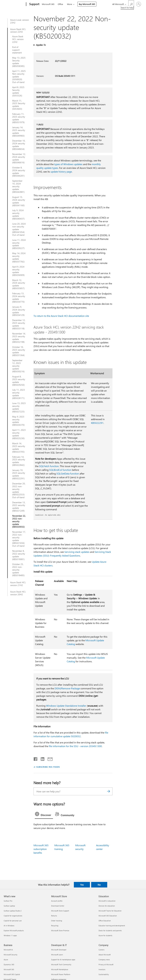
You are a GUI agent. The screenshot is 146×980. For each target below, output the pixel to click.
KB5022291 (97, 423)
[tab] (44, 815)
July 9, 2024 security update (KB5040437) (18, 215)
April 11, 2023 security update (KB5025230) (19, 434)
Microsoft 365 (48, 4)
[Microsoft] (14, 4)
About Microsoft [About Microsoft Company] (105, 955)
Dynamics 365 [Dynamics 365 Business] (9, 964)
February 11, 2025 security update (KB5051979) (19, 118)
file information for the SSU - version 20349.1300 (75, 746)
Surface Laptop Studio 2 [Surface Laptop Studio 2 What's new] (13, 911)
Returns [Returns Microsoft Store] (54, 916)
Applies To (41, 45)
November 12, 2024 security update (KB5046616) (19, 158)
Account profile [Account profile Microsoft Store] (57, 901)
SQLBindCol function (60, 470)
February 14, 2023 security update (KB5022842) (19, 461)
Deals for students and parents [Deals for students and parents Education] (110, 930)
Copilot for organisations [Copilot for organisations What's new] (13, 916)
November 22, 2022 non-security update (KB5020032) (19, 521)
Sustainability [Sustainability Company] (104, 974)
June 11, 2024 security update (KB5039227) (19, 244)
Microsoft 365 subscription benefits (41, 849)
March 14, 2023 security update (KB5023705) (19, 448)
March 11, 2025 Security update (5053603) (19, 105)
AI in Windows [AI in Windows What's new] (9, 926)
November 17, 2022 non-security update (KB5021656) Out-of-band (19, 539)
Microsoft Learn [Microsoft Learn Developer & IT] (57, 955)
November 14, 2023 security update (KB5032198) (19, 338)
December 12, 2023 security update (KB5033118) (19, 324)
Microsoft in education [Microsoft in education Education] (107, 901)
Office (60, 4)
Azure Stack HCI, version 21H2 (18, 584)
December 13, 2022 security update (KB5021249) (19, 507)
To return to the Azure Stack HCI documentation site (61, 316)
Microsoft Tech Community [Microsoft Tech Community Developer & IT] (61, 964)
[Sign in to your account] (139, 4)
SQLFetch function (49, 466)
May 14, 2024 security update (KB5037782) (19, 257)
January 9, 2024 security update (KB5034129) (19, 311)
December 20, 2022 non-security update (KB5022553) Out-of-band (19, 490)
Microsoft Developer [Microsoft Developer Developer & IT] (59, 950)
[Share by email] (49, 758)
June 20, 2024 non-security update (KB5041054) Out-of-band (19, 229)
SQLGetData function (68, 473)
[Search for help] (131, 4)
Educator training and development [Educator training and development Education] (112, 926)
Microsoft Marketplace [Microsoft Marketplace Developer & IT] (60, 969)
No (99, 885)
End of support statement (17, 50)
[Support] (34, 4)
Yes (82, 885)
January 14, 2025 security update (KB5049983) (19, 132)
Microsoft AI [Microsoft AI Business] (8, 950)
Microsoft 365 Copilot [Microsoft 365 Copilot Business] (12, 974)
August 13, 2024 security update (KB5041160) (19, 201)
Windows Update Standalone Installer (66, 706)
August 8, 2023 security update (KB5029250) (19, 381)
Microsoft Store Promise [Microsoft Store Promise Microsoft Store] (60, 930)
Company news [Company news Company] (104, 960)
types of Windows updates (68, 164)
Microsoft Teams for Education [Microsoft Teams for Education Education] (110, 911)
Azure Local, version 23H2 (20, 21)
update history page (61, 172)
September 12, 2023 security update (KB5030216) (18, 366)
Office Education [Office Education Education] (105, 921)
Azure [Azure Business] (6, 960)
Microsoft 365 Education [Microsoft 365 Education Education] (108, 916)
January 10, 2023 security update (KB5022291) (19, 474)
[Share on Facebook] (36, 758)
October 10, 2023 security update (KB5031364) (19, 351)
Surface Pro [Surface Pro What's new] (8, 901)
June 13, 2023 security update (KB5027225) (19, 407)
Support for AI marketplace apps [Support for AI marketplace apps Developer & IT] (63, 960)
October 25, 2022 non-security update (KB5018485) (18, 570)
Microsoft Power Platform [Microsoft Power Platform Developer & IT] (61, 974)
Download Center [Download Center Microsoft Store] (58, 906)
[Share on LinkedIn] (41, 758)
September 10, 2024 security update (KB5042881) (18, 186)
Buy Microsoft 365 (87, 4)
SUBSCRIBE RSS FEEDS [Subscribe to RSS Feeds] (48, 767)
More (70, 4)
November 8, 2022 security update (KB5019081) (19, 555)
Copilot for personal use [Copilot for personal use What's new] (13, 921)
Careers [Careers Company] (102, 950)
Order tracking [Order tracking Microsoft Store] (57, 921)
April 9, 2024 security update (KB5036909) (18, 271)
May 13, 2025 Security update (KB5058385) (19, 62)
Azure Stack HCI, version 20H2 (18, 593)
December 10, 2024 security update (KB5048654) (19, 145)
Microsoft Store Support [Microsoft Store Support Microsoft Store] (60, 911)
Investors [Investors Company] (102, 969)
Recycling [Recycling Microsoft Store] (55, 926)
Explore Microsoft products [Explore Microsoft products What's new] (14, 930)
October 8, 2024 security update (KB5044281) (19, 172)
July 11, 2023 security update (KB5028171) (19, 394)
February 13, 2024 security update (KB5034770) (19, 298)
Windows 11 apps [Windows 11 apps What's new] (10, 935)
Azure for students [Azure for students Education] (105, 935)
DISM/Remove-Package (67, 688)
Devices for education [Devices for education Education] (107, 906)
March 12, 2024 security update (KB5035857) (19, 284)
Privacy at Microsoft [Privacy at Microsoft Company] (106, 964)
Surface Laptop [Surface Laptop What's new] (9, 906)
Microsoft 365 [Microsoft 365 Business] (9, 969)
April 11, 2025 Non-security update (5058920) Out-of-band (19, 77)
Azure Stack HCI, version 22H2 (18, 31)
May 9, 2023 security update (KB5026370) (18, 421)
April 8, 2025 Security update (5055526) (18, 91)
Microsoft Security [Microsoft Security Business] (11, 955)
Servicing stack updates (77, 552)
